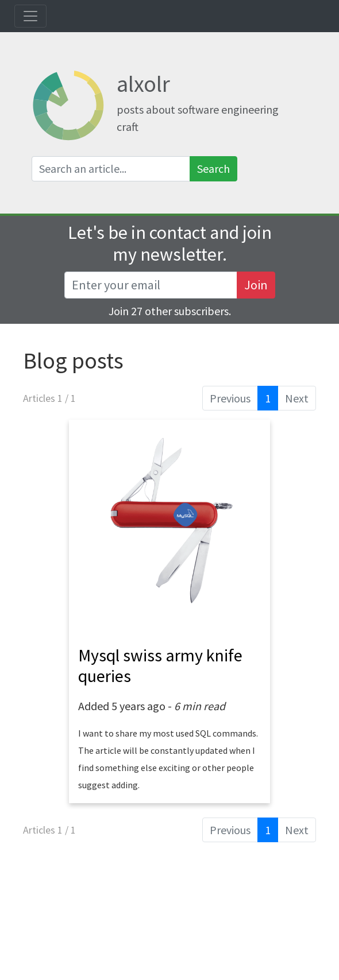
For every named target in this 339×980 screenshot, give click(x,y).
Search (213, 169)
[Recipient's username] (151, 285)
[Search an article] (111, 169)
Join (256, 285)
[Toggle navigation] (30, 16)
